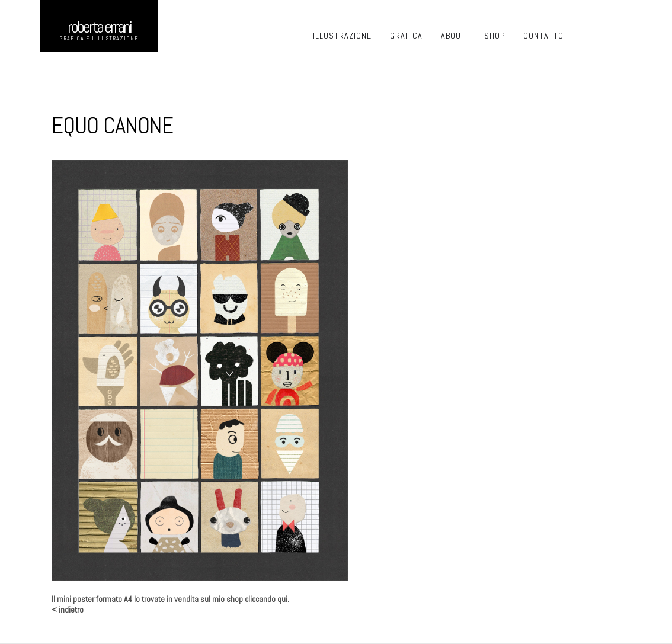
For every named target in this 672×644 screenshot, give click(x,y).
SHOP (495, 36)
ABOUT (453, 36)
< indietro (68, 610)
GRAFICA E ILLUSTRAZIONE (99, 38)
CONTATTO (543, 36)
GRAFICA (406, 36)
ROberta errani (99, 27)
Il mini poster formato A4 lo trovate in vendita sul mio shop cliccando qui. (170, 599)
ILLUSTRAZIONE (342, 36)
